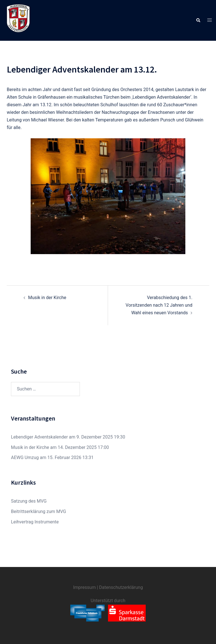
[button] (198, 20)
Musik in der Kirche (47, 298)
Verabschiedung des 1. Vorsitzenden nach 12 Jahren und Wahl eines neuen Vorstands (159, 305)
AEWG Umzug (25, 457)
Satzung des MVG (29, 501)
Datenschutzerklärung (121, 587)
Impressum (85, 587)
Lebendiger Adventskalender (39, 437)
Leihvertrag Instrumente (35, 522)
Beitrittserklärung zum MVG (39, 511)
